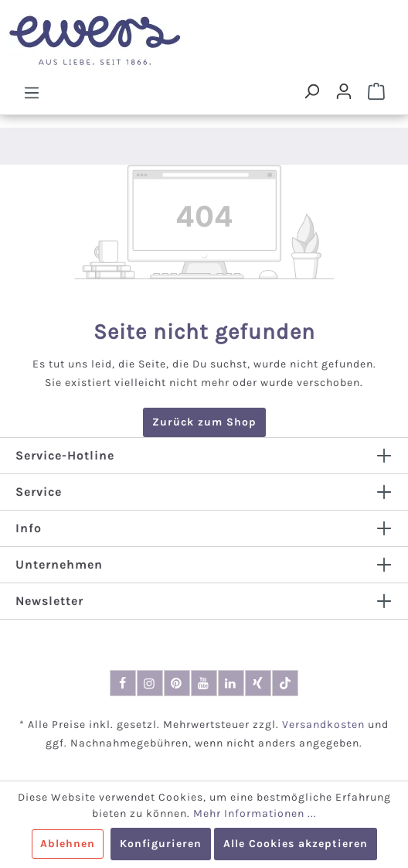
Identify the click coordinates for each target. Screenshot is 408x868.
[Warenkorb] (376, 91)
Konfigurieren (161, 844)
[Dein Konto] (344, 91)
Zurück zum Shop (204, 422)
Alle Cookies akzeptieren (296, 844)
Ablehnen (68, 844)
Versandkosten (323, 724)
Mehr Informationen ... (255, 813)
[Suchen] (311, 91)
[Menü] (32, 92)
